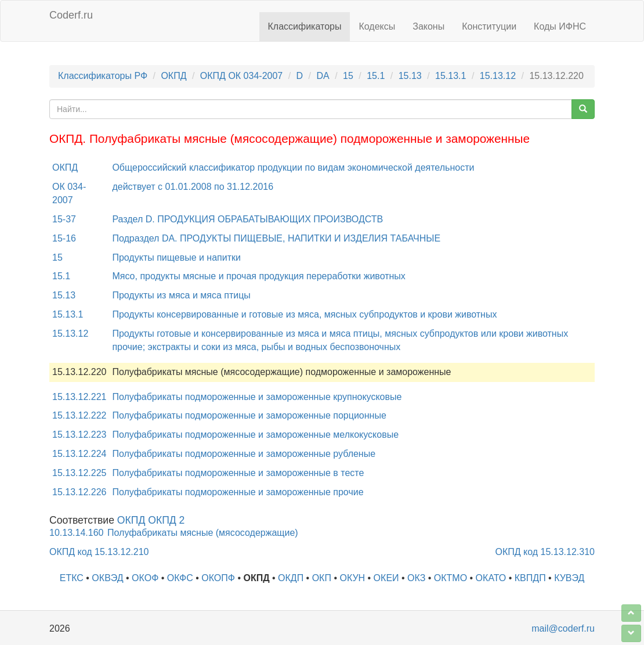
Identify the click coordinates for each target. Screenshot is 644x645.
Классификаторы (305, 26)
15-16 (64, 238)
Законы (428, 26)
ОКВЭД (107, 578)
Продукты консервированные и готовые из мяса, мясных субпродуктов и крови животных (304, 314)
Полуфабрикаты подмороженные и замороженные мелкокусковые (255, 435)
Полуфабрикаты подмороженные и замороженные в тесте (238, 473)
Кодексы (377, 26)
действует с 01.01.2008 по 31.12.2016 (193, 187)
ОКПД (173, 76)
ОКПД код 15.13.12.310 (545, 552)
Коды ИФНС (560, 26)
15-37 (64, 219)
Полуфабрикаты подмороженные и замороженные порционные (249, 415)
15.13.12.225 (79, 473)
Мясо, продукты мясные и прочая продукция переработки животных (258, 276)
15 (348, 76)
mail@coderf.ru (563, 628)
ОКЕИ (386, 578)
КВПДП (530, 578)
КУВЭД (569, 578)
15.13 (410, 76)
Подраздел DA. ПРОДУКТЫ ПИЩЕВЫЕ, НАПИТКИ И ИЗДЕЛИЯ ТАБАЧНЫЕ (276, 238)
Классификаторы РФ (103, 76)
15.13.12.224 (79, 454)
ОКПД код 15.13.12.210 (99, 552)
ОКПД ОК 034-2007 (241, 76)
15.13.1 (451, 76)
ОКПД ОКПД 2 (151, 520)
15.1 (376, 76)
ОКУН (352, 578)
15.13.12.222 (79, 415)
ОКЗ (416, 578)
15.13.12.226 (79, 492)
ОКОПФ (218, 578)
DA (323, 76)
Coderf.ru (71, 15)
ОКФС (180, 578)
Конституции (489, 26)
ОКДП (291, 578)
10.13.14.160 (76, 533)
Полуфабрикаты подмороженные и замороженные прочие (238, 492)
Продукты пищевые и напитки (176, 257)
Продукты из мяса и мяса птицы (181, 295)
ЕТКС (72, 578)
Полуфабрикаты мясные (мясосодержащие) (203, 533)
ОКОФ (145, 578)
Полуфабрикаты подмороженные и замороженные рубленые (244, 454)
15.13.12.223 (79, 435)
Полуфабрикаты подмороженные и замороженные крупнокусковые (257, 397)
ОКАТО (491, 578)
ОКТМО (451, 578)
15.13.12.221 (79, 397)
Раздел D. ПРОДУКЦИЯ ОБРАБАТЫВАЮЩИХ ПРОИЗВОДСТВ (247, 219)
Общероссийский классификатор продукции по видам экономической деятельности (293, 167)
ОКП (322, 578)
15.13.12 (498, 76)
